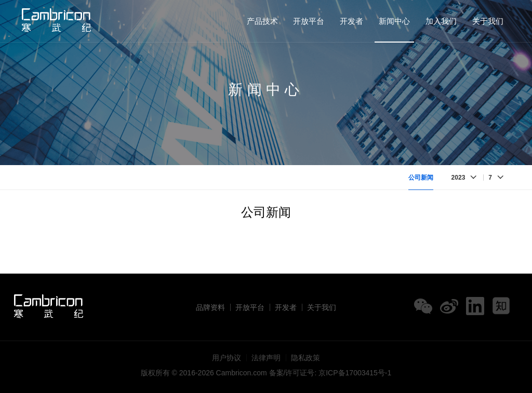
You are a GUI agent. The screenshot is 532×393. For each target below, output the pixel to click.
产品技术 (262, 21)
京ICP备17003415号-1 (355, 373)
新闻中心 (394, 21)
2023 (458, 178)
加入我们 (441, 21)
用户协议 (227, 358)
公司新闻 (421, 178)
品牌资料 (210, 307)
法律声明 (266, 358)
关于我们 (488, 21)
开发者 (351, 21)
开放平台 (309, 21)
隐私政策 (305, 358)
